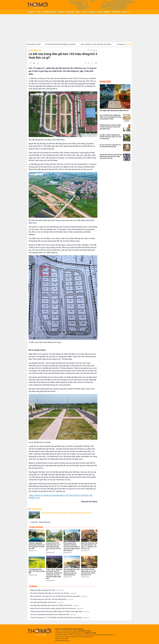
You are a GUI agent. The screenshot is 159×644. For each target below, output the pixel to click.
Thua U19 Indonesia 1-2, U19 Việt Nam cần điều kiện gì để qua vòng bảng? (60, 618)
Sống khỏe (92, 12)
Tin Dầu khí (61, 12)
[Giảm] (30, 63)
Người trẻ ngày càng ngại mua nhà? (31, 44)
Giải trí (84, 12)
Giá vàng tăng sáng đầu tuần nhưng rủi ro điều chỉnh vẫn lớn (55, 605)
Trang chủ (31, 12)
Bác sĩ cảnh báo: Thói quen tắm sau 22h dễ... (99, 44)
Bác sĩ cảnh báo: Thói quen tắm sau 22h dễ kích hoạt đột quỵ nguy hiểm (59, 596)
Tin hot (39, 12)
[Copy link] (92, 63)
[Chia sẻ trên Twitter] (89, 63)
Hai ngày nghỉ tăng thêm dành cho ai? (47, 602)
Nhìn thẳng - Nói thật (49, 12)
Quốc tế (78, 12)
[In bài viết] (96, 63)
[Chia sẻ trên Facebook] (86, 63)
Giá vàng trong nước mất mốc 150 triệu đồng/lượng (52, 599)
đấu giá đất (34, 522)
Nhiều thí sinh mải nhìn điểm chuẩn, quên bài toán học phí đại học (57, 608)
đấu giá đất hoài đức (45, 522)
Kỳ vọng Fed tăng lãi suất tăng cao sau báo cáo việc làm (53, 593)
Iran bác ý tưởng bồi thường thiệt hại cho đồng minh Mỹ (53, 615)
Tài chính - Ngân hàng (104, 12)
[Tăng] (38, 63)
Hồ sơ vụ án (70, 12)
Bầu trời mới (116, 12)
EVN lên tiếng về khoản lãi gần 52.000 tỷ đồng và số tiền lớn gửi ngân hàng (60, 612)
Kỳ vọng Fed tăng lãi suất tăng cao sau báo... (63, 44)
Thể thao (125, 12)
